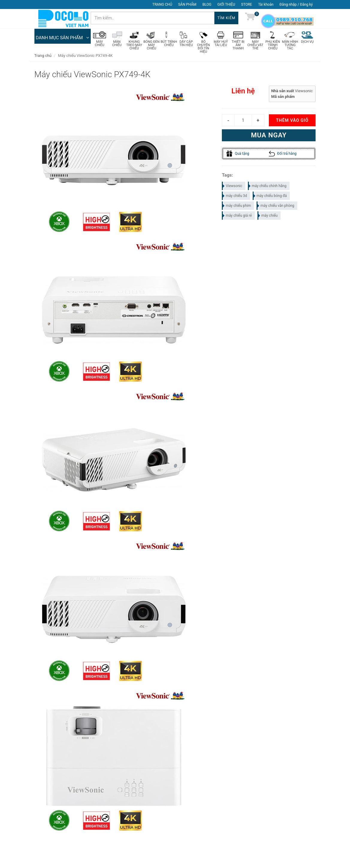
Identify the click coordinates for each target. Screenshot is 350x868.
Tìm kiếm (226, 18)
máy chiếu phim (237, 207)
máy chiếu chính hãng (268, 187)
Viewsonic (232, 187)
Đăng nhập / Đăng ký (296, 4)
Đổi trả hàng (283, 155)
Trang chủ (43, 57)
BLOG (207, 4)
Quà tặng (238, 155)
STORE (247, 4)
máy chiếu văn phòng (276, 207)
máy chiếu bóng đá (270, 197)
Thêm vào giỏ (292, 122)
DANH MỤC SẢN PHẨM (63, 39)
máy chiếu (268, 217)
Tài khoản (266, 4)
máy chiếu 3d (235, 197)
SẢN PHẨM (187, 4)
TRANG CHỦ (162, 4)
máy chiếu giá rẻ (237, 217)
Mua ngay (269, 136)
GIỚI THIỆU (226, 4)
